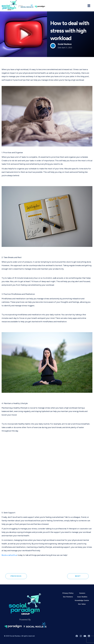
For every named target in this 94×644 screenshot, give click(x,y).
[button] (89, 6)
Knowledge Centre (82, 600)
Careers (82, 593)
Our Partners (68, 597)
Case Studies (82, 597)
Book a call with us (9, 555)
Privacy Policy (68, 593)
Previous (16, 576)
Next (78, 576)
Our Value (82, 604)
